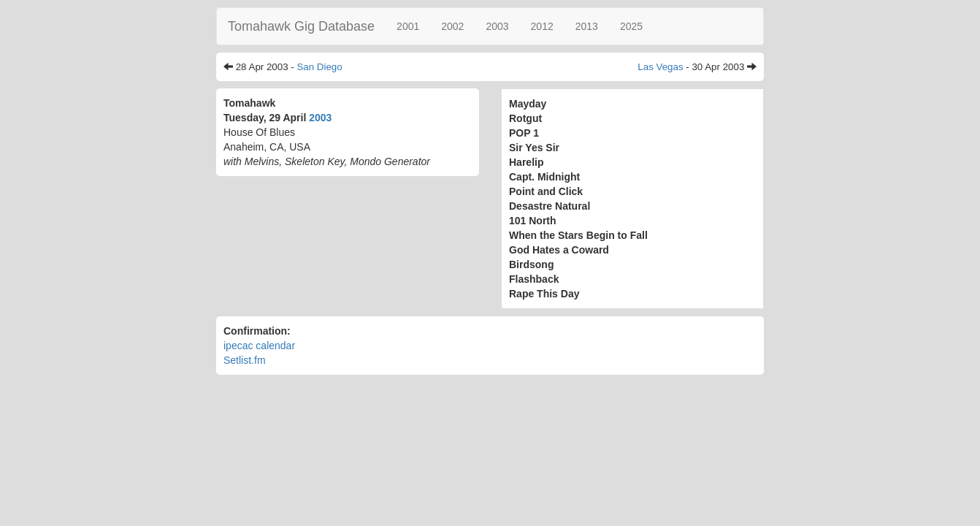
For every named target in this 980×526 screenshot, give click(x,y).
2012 (542, 26)
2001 (408, 26)
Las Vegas (660, 67)
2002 (452, 26)
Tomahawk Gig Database (301, 26)
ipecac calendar (259, 346)
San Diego (319, 67)
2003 (497, 26)
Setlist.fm (245, 360)
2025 (631, 26)
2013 (587, 26)
